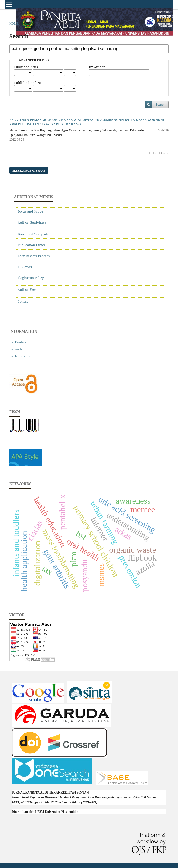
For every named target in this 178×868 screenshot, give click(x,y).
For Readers (18, 342)
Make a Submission (29, 170)
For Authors (18, 349)
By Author (97, 67)
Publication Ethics (31, 245)
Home (14, 23)
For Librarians (19, 356)
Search (161, 104)
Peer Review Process (34, 256)
